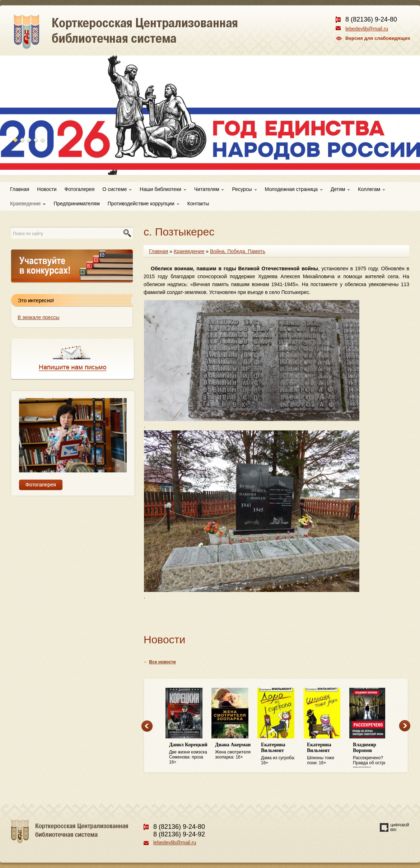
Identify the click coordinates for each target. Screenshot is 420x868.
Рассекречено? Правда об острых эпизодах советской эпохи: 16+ (372, 755)
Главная (20, 189)
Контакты (198, 204)
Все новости (162, 662)
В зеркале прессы (38, 317)
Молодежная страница (294, 189)
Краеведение (28, 204)
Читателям (209, 189)
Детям (340, 189)
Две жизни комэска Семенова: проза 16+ (188, 753)
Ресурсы (244, 189)
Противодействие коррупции (144, 204)
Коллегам (372, 189)
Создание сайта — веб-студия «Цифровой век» (395, 827)
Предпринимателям (76, 204)
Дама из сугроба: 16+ (280, 754)
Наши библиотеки (163, 189)
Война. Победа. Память (238, 251)
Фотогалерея (80, 189)
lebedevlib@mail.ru (367, 29)
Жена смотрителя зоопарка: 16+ (234, 751)
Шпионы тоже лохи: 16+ (326, 754)
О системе (117, 189)
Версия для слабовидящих (378, 38)
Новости (47, 189)
